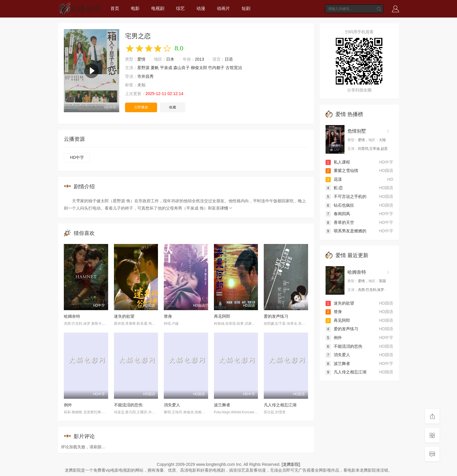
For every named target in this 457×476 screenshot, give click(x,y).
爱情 (141, 59)
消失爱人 (172, 405)
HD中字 (77, 157)
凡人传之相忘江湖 (280, 405)
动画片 (223, 8)
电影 (135, 8)
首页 (115, 8)
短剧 (246, 8)
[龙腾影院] (291, 464)
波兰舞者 (222, 405)
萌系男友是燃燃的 (346, 231)
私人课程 (338, 162)
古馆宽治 (234, 68)
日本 (170, 59)
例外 (68, 405)
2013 (200, 59)
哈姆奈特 (72, 316)
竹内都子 (216, 68)
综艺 (180, 8)
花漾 (334, 179)
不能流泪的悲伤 (128, 405)
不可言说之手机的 (346, 196)
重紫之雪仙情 (342, 171)
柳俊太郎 (199, 68)
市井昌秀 (145, 76)
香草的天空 (340, 222)
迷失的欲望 (124, 316)
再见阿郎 (222, 316)
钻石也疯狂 (340, 205)
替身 (168, 316)
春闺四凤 (338, 214)
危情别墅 (357, 131)
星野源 (143, 68)
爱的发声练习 (276, 316)
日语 (229, 59)
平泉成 (166, 68)
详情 (226, 208)
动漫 (201, 8)
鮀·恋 (334, 188)
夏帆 (155, 68)
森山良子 (182, 68)
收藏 (173, 107)
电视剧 (158, 8)
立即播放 (141, 107)
